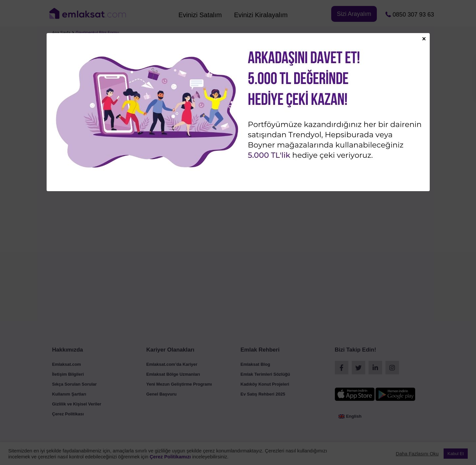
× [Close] (424, 38)
